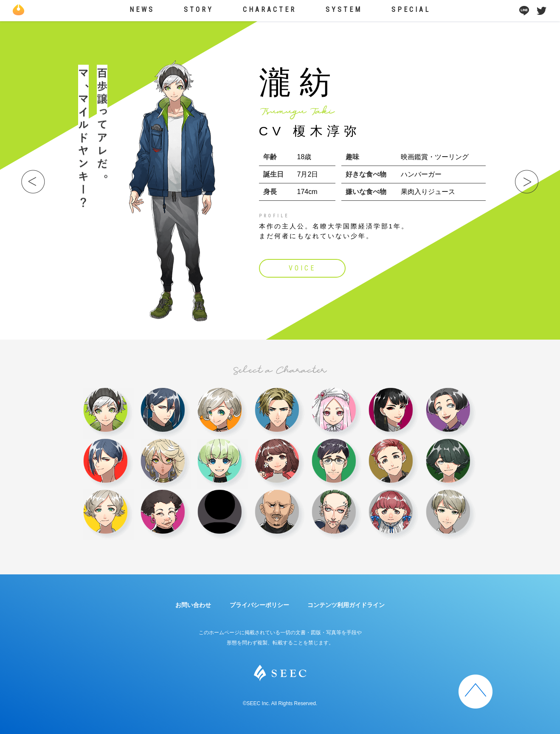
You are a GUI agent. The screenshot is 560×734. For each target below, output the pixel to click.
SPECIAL (411, 10)
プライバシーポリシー (259, 605)
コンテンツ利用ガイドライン (346, 605)
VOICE (302, 268)
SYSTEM (344, 10)
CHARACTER (270, 10)
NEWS (142, 10)
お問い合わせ (193, 605)
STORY (199, 10)
